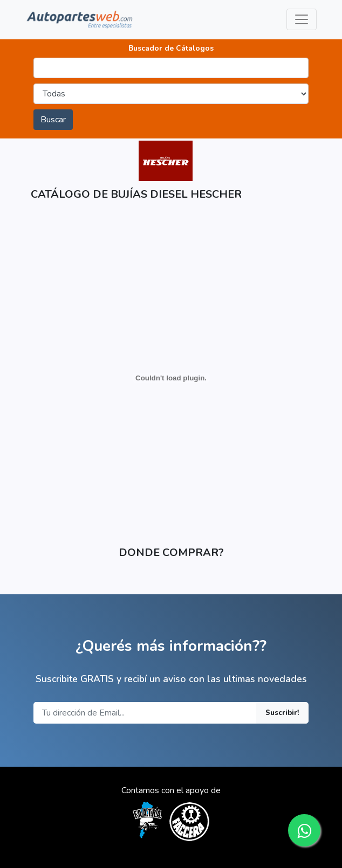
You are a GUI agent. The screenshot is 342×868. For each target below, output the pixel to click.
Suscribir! (282, 713)
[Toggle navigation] (302, 19)
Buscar (53, 120)
